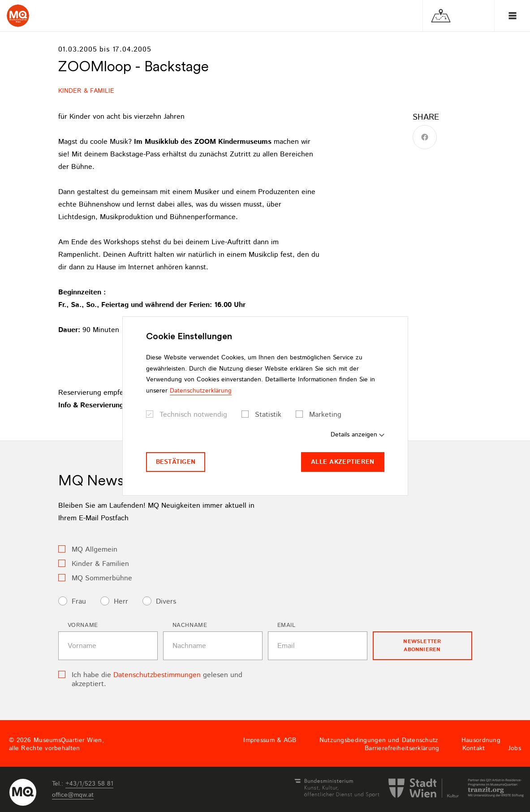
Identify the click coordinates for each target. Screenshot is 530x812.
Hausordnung (481, 740)
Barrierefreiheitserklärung (402, 748)
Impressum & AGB (270, 740)
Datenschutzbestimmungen (157, 675)
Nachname (190, 625)
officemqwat (73, 795)
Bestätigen (176, 462)
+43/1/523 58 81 (89, 784)
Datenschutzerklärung (201, 391)
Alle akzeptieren (343, 462)
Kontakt (474, 748)
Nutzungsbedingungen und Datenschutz (379, 740)
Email (287, 625)
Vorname (83, 625)
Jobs (515, 748)
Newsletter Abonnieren (422, 646)
